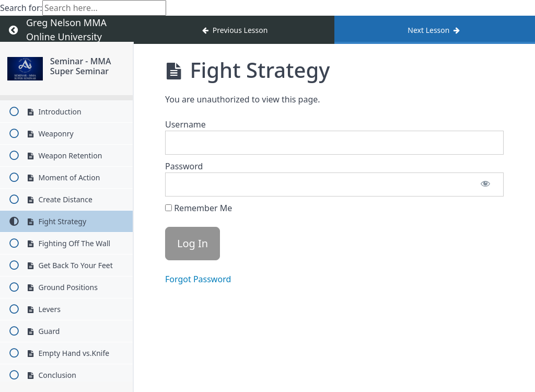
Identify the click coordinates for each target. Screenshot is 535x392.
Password (184, 166)
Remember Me (199, 208)
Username (185, 124)
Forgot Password (198, 279)
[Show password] (485, 185)
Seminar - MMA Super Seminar (81, 66)
